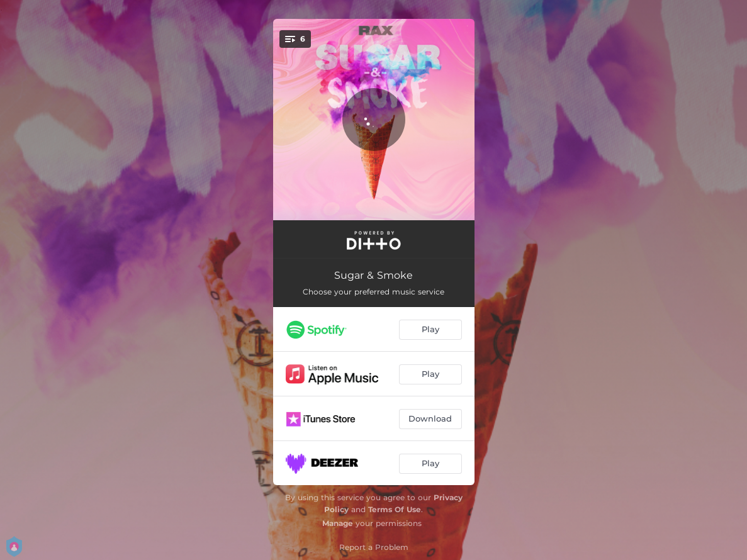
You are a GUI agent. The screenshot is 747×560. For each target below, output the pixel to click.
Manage (338, 523)
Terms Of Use (395, 509)
